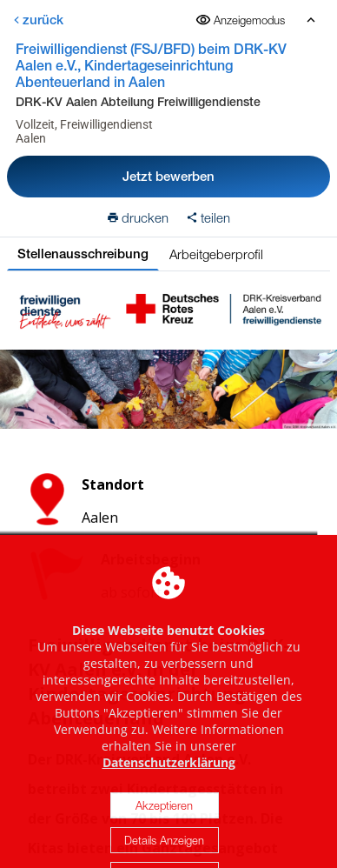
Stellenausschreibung (83, 254)
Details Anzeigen (164, 853)
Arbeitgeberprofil (216, 254)
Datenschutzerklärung (169, 775)
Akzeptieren (164, 818)
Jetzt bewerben (168, 176)
